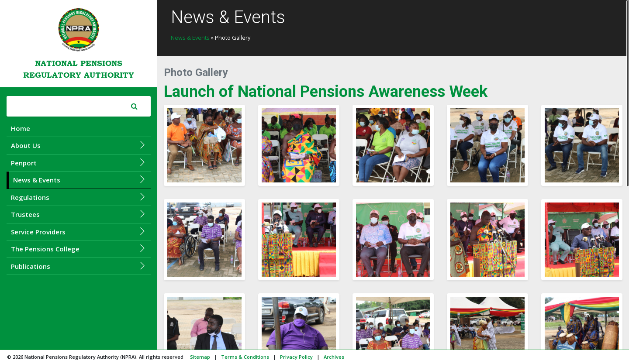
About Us (79, 145)
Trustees (79, 214)
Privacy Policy (296, 357)
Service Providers (79, 232)
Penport (79, 163)
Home (21, 128)
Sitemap (200, 357)
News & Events (80, 180)
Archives (334, 357)
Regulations (79, 197)
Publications (79, 266)
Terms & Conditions (245, 357)
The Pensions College (79, 249)
